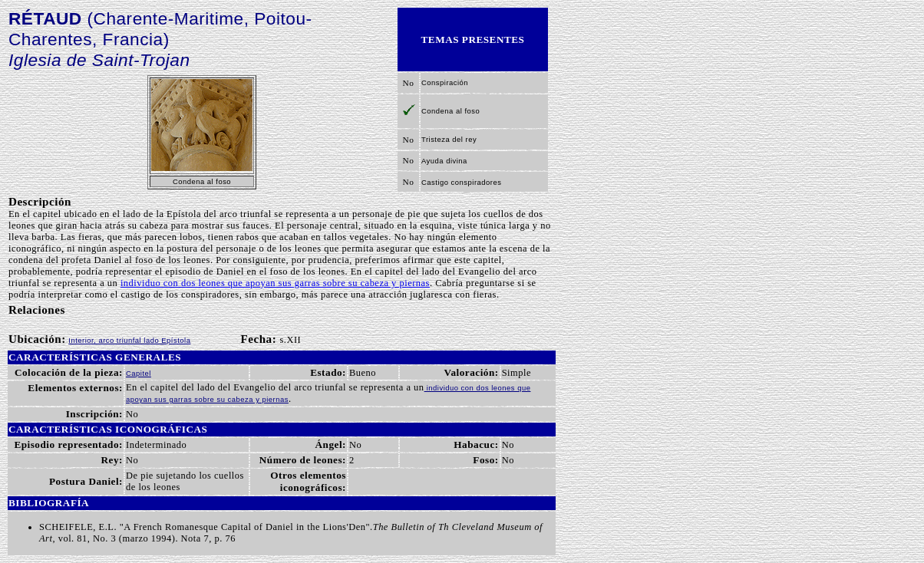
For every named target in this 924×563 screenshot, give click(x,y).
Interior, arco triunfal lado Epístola (129, 340)
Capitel (139, 373)
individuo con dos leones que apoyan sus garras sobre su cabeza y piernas (275, 283)
